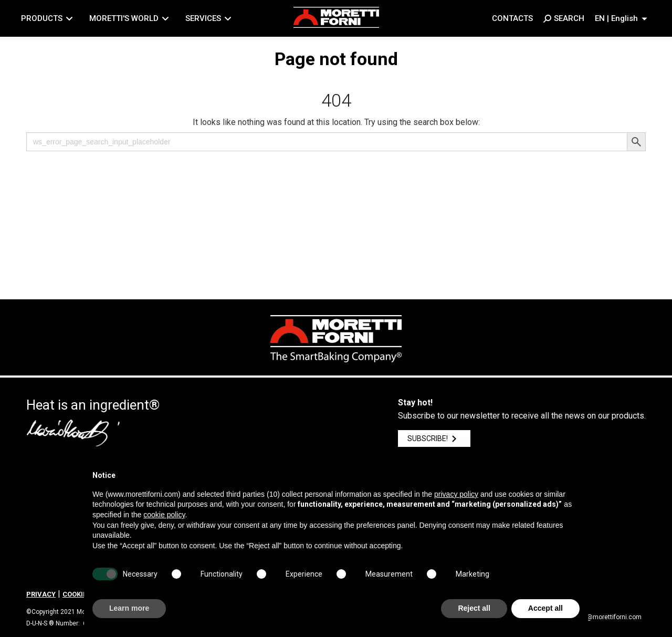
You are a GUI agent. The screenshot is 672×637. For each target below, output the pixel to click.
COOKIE (75, 594)
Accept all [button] (545, 608)
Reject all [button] (474, 608)
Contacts (512, 18)
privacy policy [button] (456, 494)
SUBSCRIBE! (434, 438)
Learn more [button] (129, 608)
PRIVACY (41, 594)
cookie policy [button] (164, 515)
